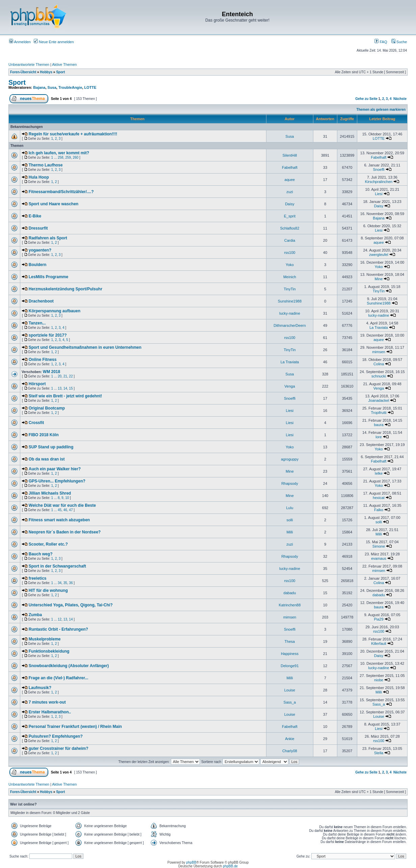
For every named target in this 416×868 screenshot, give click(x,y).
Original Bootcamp (47, 408)
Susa (52, 87)
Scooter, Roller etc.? (48, 544)
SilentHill (290, 155)
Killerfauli (379, 643)
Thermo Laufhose (46, 165)
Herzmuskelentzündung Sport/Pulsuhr (66, 289)
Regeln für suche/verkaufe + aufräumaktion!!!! (73, 134)
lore (379, 437)
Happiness (290, 654)
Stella (379, 753)
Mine (379, 279)
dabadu (290, 593)
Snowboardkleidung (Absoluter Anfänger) (69, 666)
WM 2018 (51, 372)
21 (65, 376)
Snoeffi (379, 169)
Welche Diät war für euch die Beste (62, 505)
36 (71, 583)
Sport (60, 72)
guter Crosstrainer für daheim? (59, 748)
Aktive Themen (64, 64)
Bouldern (38, 265)
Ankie (290, 739)
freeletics (38, 578)
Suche (399, 42)
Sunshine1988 (290, 301)
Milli (290, 532)
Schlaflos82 (290, 228)
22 (71, 376)
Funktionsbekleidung (49, 651)
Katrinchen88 (290, 605)
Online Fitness (43, 360)
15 (71, 388)
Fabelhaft (379, 157)
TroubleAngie (70, 87)
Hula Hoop (39, 177)
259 (68, 157)
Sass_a (290, 702)
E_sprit (290, 216)
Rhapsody (290, 483)
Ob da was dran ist (47, 459)
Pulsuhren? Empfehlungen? (56, 736)
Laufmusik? (40, 688)
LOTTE (90, 87)
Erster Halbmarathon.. (50, 712)
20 (60, 376)
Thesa (290, 641)
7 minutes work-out (47, 702)
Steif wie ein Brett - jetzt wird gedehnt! (65, 396)
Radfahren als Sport (48, 238)
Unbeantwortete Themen (29, 64)
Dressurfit (38, 228)
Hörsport (37, 384)
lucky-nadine (290, 313)
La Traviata (379, 327)
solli (290, 520)
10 (67, 498)
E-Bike (35, 216)
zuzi (290, 192)
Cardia (290, 240)
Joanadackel (379, 400)
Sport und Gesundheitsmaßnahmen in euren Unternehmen (85, 347)
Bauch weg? (41, 554)
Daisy (290, 204)
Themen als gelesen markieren (381, 110)
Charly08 (290, 751)
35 (65, 583)
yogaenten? (40, 250)
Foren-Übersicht (23, 72)
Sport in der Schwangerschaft (57, 566)
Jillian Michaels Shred (50, 493)
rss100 (290, 253)
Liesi (379, 194)
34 (60, 583)
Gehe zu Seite (366, 99)
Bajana (39, 87)
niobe (379, 680)
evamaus (379, 558)
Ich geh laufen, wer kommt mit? (59, 153)
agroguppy (290, 459)
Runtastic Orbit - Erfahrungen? (58, 629)
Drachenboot (41, 301)
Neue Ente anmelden (54, 42)
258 (61, 157)
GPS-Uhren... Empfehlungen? (57, 481)
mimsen (379, 352)
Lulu (290, 508)
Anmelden (20, 42)
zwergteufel (379, 255)
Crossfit (36, 423)
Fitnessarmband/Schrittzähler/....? (61, 192)
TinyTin (290, 289)
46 (65, 510)
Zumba (35, 615)
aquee (290, 180)
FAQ (381, 42)
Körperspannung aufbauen (55, 311)
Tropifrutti (379, 413)
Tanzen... (37, 323)
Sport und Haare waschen (54, 204)
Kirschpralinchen (379, 182)
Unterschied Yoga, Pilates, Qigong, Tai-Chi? (71, 605)
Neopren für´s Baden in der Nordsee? (65, 532)
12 (60, 619)
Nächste (400, 99)
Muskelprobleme (45, 639)
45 (60, 510)
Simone (379, 546)
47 (71, 510)
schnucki (379, 376)
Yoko (290, 265)
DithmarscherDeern (290, 325)
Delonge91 (290, 666)
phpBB (191, 862)
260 (75, 157)
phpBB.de (230, 866)
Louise (290, 690)
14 (65, 388)
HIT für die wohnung (48, 590)
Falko (379, 510)
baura (379, 425)
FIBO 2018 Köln (44, 435)
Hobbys (46, 72)
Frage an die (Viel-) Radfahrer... (59, 678)
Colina (379, 364)
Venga (290, 386)
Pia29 (379, 619)
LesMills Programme (48, 277)
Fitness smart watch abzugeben (59, 520)
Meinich (290, 277)
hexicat (379, 498)
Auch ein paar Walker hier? (55, 469)
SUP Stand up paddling (51, 447)
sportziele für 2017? (48, 335)
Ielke (379, 473)
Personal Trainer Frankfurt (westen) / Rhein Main (75, 727)
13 (60, 388)
